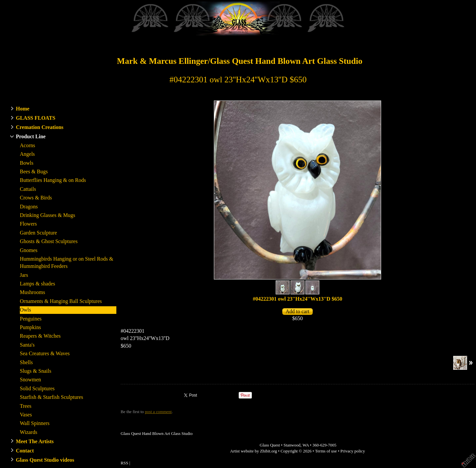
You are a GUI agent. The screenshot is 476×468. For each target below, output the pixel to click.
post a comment (158, 412)
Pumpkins (30, 327)
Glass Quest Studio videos (45, 460)
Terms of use (326, 451)
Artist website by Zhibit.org (254, 451)
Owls (25, 310)
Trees (26, 406)
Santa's (27, 345)
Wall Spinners (35, 423)
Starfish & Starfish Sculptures (52, 397)
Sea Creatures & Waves (45, 353)
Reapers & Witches (40, 336)
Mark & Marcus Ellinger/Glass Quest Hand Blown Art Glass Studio (240, 61)
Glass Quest (270, 445)
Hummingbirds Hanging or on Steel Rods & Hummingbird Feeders (67, 262)
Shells (26, 362)
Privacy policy (353, 451)
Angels (27, 154)
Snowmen (30, 380)
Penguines (31, 319)
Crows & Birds (36, 198)
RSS (124, 463)
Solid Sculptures (37, 388)
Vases (26, 415)
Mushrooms (32, 292)
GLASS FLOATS (36, 118)
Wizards (29, 432)
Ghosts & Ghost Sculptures (49, 241)
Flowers (28, 224)
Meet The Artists (35, 441)
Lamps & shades (38, 284)
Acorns (27, 145)
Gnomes (29, 250)
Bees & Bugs (34, 171)
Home (23, 109)
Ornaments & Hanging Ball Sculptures (61, 301)
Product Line (31, 136)
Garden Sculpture (38, 233)
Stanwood (292, 445)
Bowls (27, 163)
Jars (24, 275)
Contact (25, 451)
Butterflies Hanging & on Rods (53, 180)
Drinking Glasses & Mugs (48, 215)
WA (306, 445)
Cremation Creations (40, 127)
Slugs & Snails (36, 371)
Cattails (28, 189)
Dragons (29, 207)
